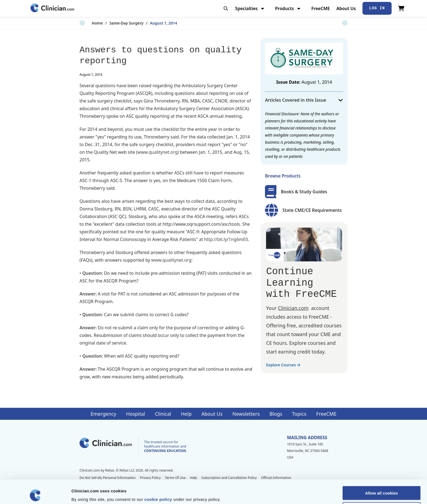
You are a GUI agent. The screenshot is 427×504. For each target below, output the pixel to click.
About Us (346, 8)
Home (85, 23)
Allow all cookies (382, 469)
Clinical (163, 414)
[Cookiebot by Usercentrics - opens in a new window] (35, 493)
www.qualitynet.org (158, 152)
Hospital (136, 414)
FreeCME (321, 8)
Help (186, 414)
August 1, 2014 (151, 23)
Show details (286, 493)
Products (288, 8)
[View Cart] (401, 8)
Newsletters (246, 414)
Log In (377, 8)
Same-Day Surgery (114, 23)
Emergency (103, 414)
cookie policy (158, 476)
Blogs (276, 414)
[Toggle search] (226, 8)
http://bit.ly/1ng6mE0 (226, 239)
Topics (299, 414)
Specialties (250, 8)
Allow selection (381, 485)
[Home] (52, 8)
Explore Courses (283, 365)
